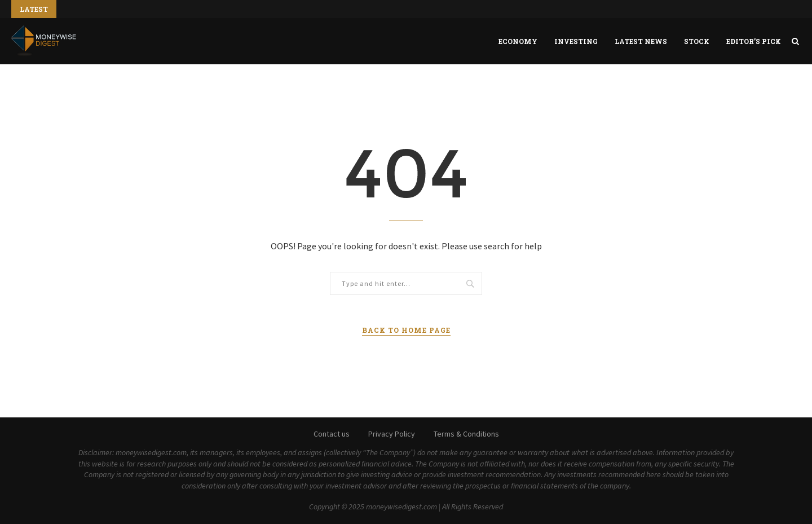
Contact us (332, 434)
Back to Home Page (406, 330)
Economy (518, 41)
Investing (576, 41)
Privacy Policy (392, 434)
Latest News (641, 41)
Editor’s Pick (754, 41)
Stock (697, 41)
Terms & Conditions (466, 434)
